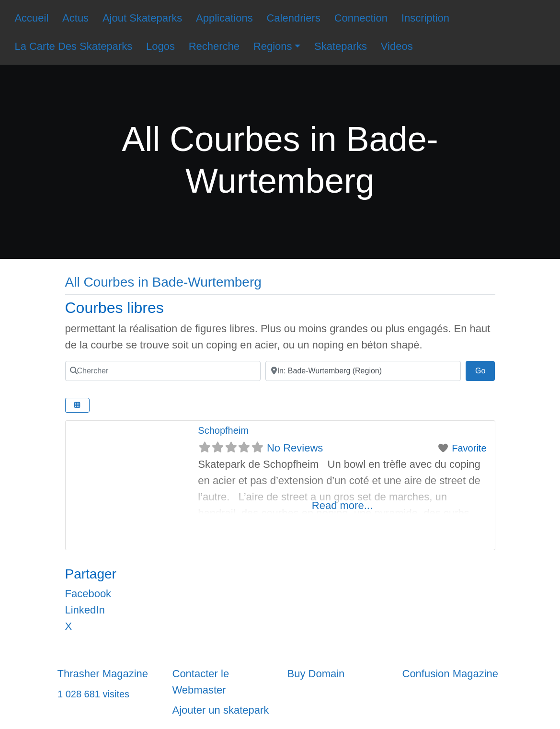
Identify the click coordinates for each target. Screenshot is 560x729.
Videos (397, 46)
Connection (361, 18)
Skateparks (341, 46)
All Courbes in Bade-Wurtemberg (163, 282)
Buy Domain (316, 674)
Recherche (214, 46)
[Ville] (363, 371)
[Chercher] (163, 371)
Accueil (31, 18)
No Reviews (295, 448)
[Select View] (78, 405)
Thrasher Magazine (103, 674)
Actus (75, 18)
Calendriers (293, 18)
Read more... (342, 505)
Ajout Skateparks (142, 18)
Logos (160, 46)
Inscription (425, 18)
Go (485, 370)
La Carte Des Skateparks (73, 46)
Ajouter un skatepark (221, 710)
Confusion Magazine (451, 674)
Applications (224, 18)
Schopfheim (223, 430)
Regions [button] (273, 46)
